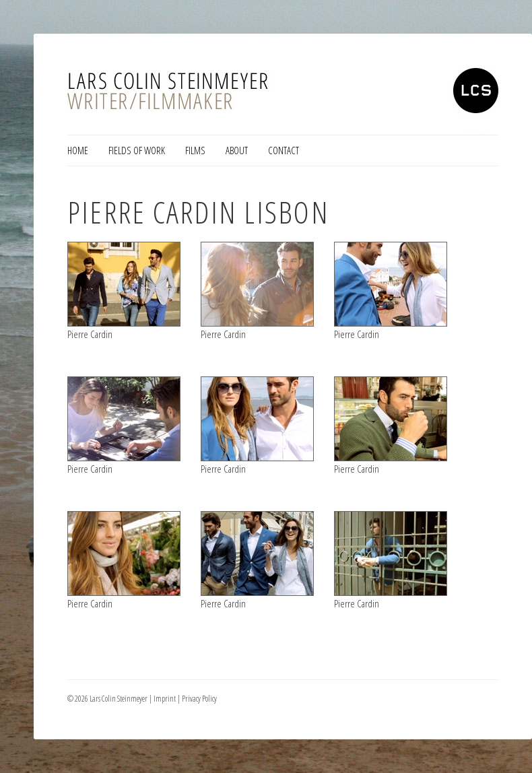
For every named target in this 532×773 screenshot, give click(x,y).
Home (78, 150)
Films (195, 150)
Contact (284, 150)
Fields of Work (137, 150)
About (237, 150)
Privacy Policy (199, 699)
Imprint (165, 699)
